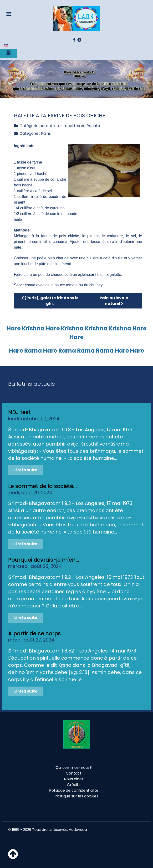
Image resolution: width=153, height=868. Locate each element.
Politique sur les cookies (76, 796)
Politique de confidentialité (74, 790)
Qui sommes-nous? (74, 768)
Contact (74, 773)
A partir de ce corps (34, 633)
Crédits (74, 785)
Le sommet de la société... (42, 486)
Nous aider (74, 779)
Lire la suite (26, 470)
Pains (46, 133)
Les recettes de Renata (78, 126)
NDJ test (19, 412)
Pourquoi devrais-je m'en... (44, 560)
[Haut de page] (13, 857)
